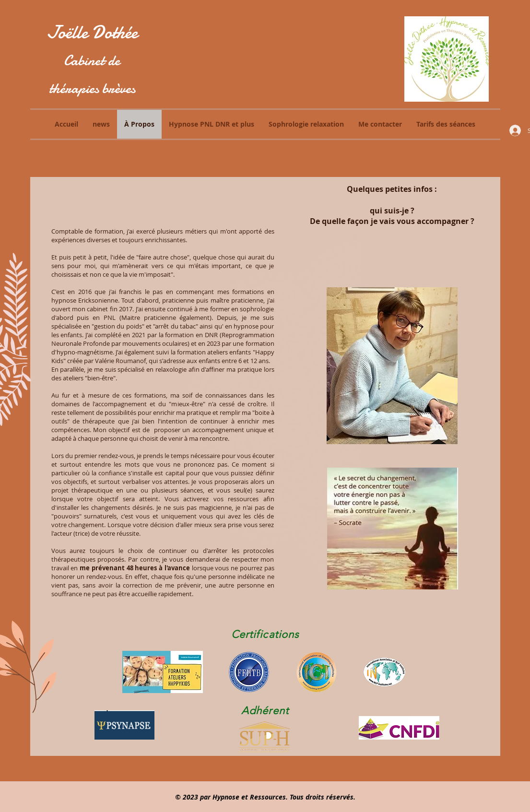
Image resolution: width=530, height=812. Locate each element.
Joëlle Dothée (92, 33)
